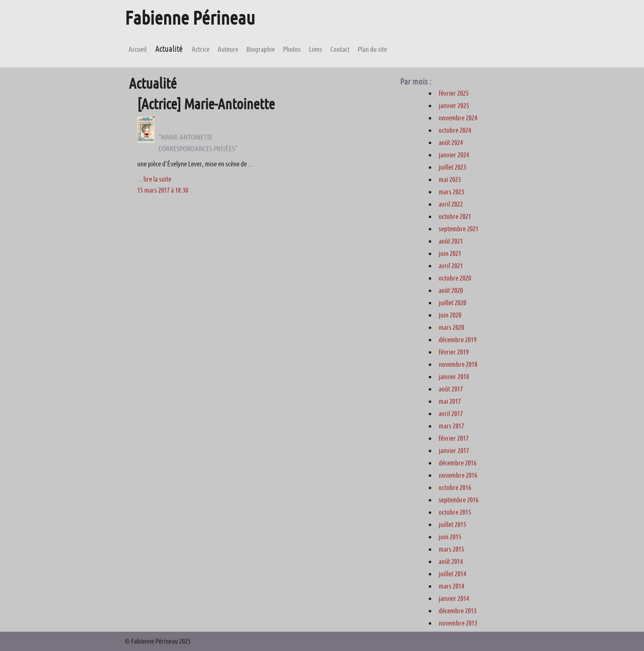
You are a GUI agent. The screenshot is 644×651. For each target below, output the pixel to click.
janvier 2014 (454, 598)
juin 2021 (450, 253)
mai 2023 (450, 179)
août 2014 (451, 561)
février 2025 (454, 93)
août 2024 (451, 143)
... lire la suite (154, 179)
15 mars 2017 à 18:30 (163, 190)
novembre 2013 (458, 623)
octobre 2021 (455, 216)
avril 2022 (451, 204)
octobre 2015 (455, 512)
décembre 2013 (458, 611)
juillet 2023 (452, 167)
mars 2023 (451, 192)
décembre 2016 (458, 463)
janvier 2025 (454, 106)
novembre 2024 (458, 118)
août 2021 (451, 241)
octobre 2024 (455, 130)
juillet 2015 (452, 524)
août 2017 (451, 389)
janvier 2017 (454, 451)
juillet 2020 (452, 303)
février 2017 (454, 438)
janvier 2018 (454, 377)
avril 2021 (451, 266)
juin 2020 (450, 315)
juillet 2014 (452, 574)
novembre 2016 (458, 475)
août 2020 (451, 290)
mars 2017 (451, 426)
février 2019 (454, 352)
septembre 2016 (459, 500)
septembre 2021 (459, 229)
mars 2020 (451, 327)
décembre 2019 (458, 340)
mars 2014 (451, 586)
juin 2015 (450, 537)
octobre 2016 (455, 488)
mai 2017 (450, 401)
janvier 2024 (454, 155)
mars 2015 (451, 549)
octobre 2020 (455, 278)
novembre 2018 (458, 364)
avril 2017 (451, 414)
